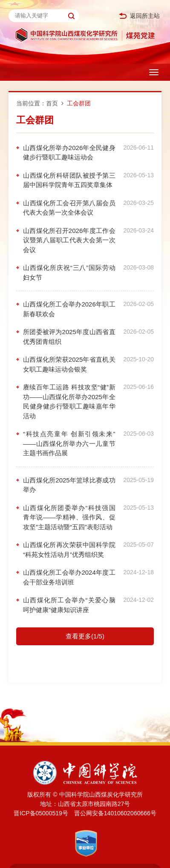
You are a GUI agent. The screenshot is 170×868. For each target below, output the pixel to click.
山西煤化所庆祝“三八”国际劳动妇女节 (69, 272)
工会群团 (79, 103)
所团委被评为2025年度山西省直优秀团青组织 (69, 337)
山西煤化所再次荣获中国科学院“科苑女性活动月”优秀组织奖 (69, 550)
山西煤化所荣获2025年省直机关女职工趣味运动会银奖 (69, 364)
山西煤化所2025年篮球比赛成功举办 (69, 485)
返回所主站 (139, 16)
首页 (52, 103)
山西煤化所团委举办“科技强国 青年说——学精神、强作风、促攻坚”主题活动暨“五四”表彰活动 (69, 517)
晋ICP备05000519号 (41, 813)
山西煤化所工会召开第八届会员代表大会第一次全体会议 (69, 208)
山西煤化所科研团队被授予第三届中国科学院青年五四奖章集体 (69, 180)
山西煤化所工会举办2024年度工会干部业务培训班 (69, 577)
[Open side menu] (154, 72)
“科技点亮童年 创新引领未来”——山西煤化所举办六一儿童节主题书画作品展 (69, 443)
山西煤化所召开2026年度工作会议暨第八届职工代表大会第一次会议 (69, 240)
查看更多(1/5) (85, 636)
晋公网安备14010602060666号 (115, 813)
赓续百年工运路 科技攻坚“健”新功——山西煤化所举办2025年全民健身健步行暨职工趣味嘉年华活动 (69, 401)
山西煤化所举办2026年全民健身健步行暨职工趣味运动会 (69, 153)
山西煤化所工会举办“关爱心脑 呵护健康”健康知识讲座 (69, 605)
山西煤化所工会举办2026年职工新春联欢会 (69, 309)
